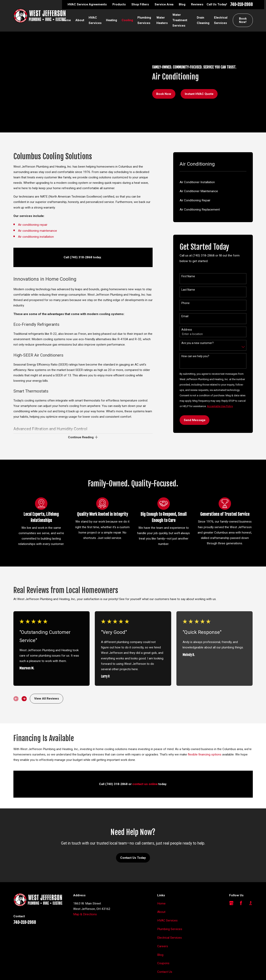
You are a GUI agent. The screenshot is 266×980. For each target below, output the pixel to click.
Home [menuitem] (66, 20)
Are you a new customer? (197, 343)
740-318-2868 (241, 5)
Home (161, 903)
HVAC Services (167, 920)
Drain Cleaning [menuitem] (203, 20)
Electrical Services (169, 938)
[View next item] (24, 699)
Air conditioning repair (33, 225)
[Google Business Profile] (231, 903)
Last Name (188, 290)
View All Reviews (47, 699)
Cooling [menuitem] (127, 20)
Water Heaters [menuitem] (162, 20)
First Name (188, 276)
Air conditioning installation (36, 237)
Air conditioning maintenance (37, 231)
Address (187, 330)
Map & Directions (85, 914)
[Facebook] (241, 903)
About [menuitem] (80, 20)
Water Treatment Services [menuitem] (180, 20)
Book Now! (243, 20)
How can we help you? (195, 356)
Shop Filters (140, 4)
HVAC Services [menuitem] (95, 20)
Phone (185, 303)
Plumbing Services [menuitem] (144, 20)
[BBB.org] (251, 903)
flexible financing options (205, 756)
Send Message (195, 420)
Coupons (163, 963)
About (161, 912)
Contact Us (165, 972)
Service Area (164, 4)
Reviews (197, 4)
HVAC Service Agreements (87, 4)
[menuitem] (213, 182)
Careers (163, 946)
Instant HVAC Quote (199, 94)
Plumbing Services (170, 929)
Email (185, 316)
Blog (182, 4)
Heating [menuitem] (111, 20)
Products (119, 4)
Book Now (164, 94)
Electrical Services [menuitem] (221, 20)
